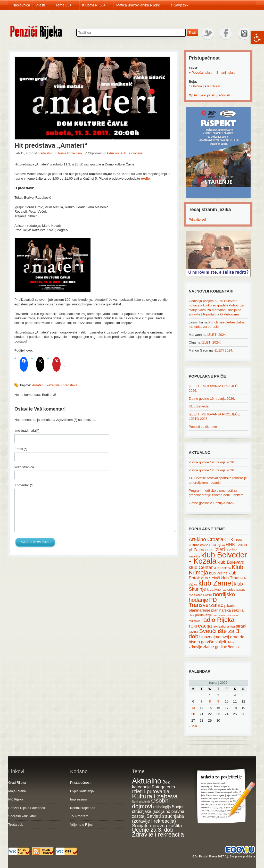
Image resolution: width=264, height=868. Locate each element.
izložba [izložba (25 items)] (232, 550)
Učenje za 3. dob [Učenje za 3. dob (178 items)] (153, 830)
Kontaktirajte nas (83, 808)
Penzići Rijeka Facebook (27, 808)
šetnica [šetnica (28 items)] (234, 647)
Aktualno (113, 153)
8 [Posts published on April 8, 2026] (210, 701)
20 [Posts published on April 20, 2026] (193, 714)
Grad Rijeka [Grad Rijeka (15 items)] (217, 545)
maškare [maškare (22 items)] (196, 595)
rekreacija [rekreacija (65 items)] (200, 626)
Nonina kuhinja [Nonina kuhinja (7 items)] (141, 802)
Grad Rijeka (17, 783)
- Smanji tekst (224, 73)
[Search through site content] (131, 33)
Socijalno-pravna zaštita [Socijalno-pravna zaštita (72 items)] (157, 826)
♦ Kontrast (212, 86)
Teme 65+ (66, 7)
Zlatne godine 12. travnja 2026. (212, 470)
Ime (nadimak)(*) (27, 431)
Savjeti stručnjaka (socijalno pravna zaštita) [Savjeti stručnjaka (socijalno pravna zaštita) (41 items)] (158, 811)
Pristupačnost (80, 783)
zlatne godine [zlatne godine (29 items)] (215, 647)
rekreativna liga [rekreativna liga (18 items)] (224, 627)
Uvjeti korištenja (82, 791)
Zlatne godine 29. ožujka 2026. (212, 503)
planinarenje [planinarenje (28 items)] (200, 610)
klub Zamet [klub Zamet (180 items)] (216, 583)
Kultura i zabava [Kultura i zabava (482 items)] (155, 796)
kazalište (53, 385)
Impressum (78, 799)
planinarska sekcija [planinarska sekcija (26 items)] (227, 610)
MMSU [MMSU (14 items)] (208, 595)
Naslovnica (21, 5)
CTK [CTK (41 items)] (229, 540)
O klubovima (229, 314)
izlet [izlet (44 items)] (209, 550)
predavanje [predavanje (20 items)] (204, 615)
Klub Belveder (199, 406)
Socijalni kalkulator (22, 816)
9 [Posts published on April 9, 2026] (218, 701)
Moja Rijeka (17, 791)
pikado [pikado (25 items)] (230, 606)
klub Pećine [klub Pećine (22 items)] (218, 573)
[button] (257, 38)
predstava (70, 385)
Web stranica (24, 467)
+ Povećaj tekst (200, 73)
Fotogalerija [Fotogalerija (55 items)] (163, 787)
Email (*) (21, 449)
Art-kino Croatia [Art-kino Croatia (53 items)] (206, 539)
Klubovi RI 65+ (96, 7)
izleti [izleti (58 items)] (220, 549)
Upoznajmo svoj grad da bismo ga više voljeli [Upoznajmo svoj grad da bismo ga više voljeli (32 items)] (217, 639)
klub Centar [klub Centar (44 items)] (201, 567)
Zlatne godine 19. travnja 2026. (212, 399)
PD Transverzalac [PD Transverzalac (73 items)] (206, 603)
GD (195, 856)
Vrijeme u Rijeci (82, 825)
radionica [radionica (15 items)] (232, 615)
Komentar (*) (24, 485)
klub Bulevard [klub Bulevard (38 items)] (231, 562)
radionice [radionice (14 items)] (195, 621)
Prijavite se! (197, 219)
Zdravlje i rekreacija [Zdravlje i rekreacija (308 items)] (158, 834)
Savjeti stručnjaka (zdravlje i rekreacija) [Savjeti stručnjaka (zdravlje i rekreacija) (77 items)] (158, 819)
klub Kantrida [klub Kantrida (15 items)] (222, 568)
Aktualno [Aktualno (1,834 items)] (147, 781)
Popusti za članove (203, 427)
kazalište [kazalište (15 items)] (194, 556)
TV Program (79, 816)
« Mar (193, 726)
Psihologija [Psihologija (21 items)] (162, 807)
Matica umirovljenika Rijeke (141, 7)
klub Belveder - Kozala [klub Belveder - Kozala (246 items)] (218, 558)
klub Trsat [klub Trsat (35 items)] (230, 578)
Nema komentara (70, 153)
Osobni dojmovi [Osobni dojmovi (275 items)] (151, 803)
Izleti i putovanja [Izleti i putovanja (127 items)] (151, 791)
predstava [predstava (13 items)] (219, 615)
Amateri (38, 385)
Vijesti (43, 7)
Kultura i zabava (131, 153)
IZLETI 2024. (217, 335)
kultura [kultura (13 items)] (241, 590)
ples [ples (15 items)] (191, 615)
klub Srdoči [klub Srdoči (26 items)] (210, 578)
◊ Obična (195, 86)
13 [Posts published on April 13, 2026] (193, 708)
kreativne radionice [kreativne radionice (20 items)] (221, 590)
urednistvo (45, 153)
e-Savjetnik (180, 5)
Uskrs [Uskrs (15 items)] (231, 642)
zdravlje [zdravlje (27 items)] (195, 647)
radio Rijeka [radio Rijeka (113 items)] (218, 620)
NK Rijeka (16, 799)
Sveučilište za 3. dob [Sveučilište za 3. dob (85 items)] (215, 634)
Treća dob (16, 825)
